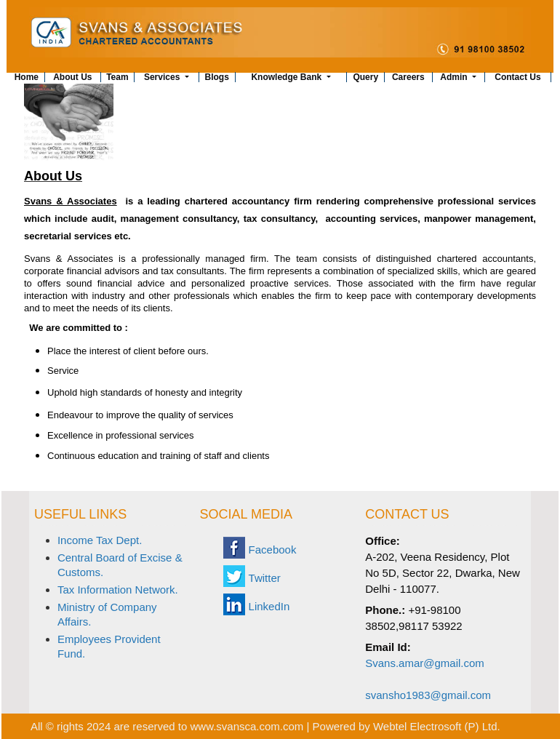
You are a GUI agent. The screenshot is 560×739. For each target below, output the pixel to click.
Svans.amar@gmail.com (425, 663)
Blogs (217, 77)
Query (365, 77)
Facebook (273, 550)
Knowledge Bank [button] (287, 77)
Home (27, 77)
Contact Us (517, 77)
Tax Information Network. (118, 590)
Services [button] (163, 77)
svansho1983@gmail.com (428, 695)
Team (117, 77)
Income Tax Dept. (100, 540)
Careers (408, 77)
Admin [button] (455, 77)
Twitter (265, 578)
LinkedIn (269, 606)
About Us (72, 77)
